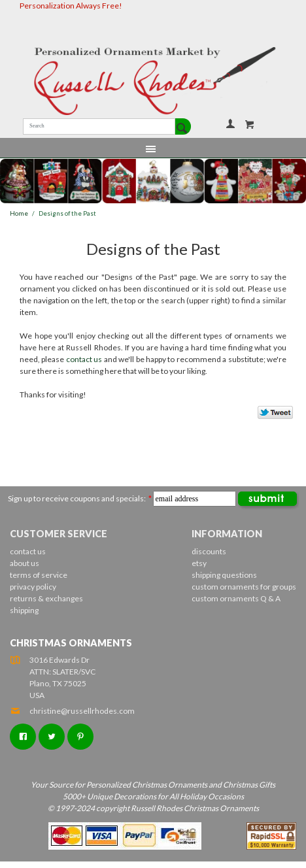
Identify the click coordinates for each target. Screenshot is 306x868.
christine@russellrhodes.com (72, 711)
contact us (84, 359)
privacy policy (33, 587)
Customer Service (59, 534)
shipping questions (224, 575)
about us (25, 563)
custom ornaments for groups (244, 587)
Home (19, 213)
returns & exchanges (46, 598)
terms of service (39, 575)
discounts (209, 551)
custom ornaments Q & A (236, 598)
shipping (24, 610)
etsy (199, 563)
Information (227, 534)
